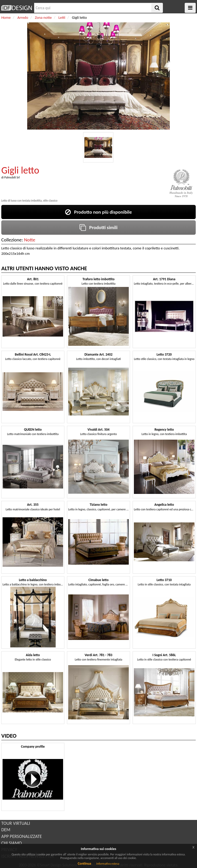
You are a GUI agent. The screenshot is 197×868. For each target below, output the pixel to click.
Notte (30, 240)
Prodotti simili (98, 227)
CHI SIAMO (12, 843)
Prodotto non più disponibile (98, 212)
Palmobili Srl (12, 177)
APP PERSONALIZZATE (22, 836)
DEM (6, 830)
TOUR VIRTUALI (16, 823)
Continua (84, 864)
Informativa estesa (108, 864)
